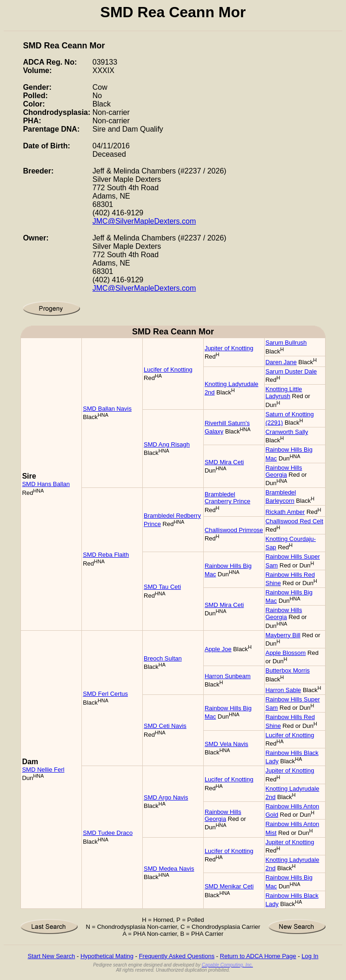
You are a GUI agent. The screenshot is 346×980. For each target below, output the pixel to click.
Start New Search (51, 956)
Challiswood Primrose (234, 530)
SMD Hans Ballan (46, 484)
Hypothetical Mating (107, 956)
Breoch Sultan (163, 658)
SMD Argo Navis (166, 797)
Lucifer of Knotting (168, 370)
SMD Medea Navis (169, 869)
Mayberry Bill (283, 635)
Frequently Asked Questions (177, 956)
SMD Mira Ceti (224, 462)
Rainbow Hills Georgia (284, 471)
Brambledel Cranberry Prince (227, 498)
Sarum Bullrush (286, 343)
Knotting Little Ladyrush (284, 393)
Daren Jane (281, 362)
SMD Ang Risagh (167, 444)
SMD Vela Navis (226, 744)
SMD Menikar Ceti (229, 886)
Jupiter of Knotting (229, 348)
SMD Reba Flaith (106, 555)
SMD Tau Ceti (162, 587)
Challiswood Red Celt (294, 521)
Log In (310, 956)
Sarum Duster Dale (291, 371)
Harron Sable (283, 690)
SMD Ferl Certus (105, 694)
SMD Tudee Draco (108, 833)
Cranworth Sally (287, 432)
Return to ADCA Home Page (258, 956)
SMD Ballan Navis (107, 409)
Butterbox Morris (288, 670)
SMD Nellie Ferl (43, 770)
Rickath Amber (285, 512)
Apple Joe (218, 649)
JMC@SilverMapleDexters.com (144, 221)
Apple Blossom (286, 653)
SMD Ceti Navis (165, 726)
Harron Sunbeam (228, 676)
